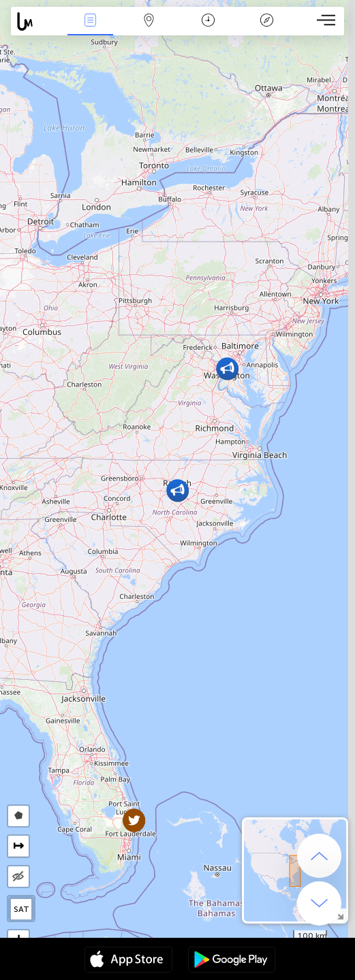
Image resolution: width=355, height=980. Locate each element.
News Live (90, 21)
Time (208, 21)
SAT (21, 909)
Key (267, 21)
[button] (227, 369)
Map (149, 21)
